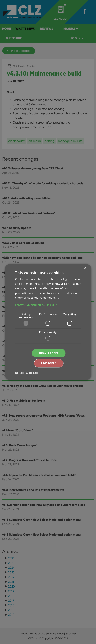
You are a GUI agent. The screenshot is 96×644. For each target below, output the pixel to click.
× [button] (85, 268)
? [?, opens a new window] (58, 298)
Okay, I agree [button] (49, 353)
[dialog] (48, 322)
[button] (48, 304)
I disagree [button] (49, 363)
